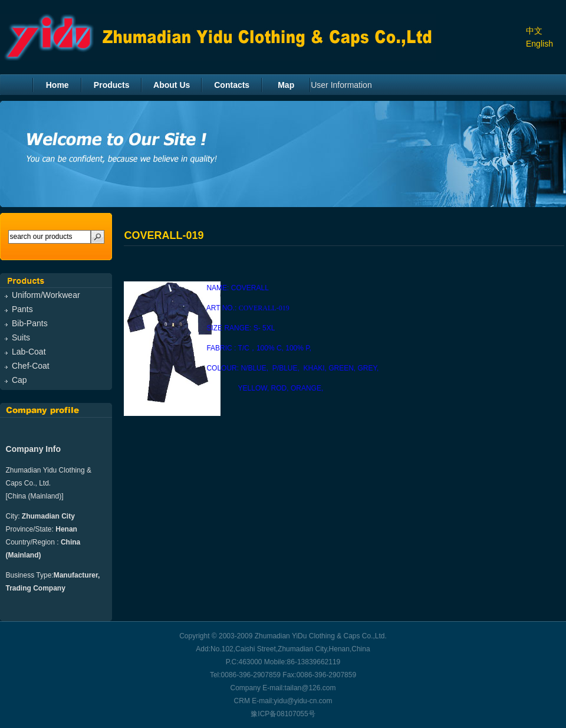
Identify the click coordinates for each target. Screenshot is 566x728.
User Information (341, 85)
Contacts (232, 85)
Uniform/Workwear (46, 295)
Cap (19, 380)
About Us (172, 85)
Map (286, 85)
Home (57, 85)
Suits (21, 337)
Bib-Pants (30, 323)
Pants (22, 309)
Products (112, 85)
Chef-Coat (31, 366)
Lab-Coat (29, 352)
